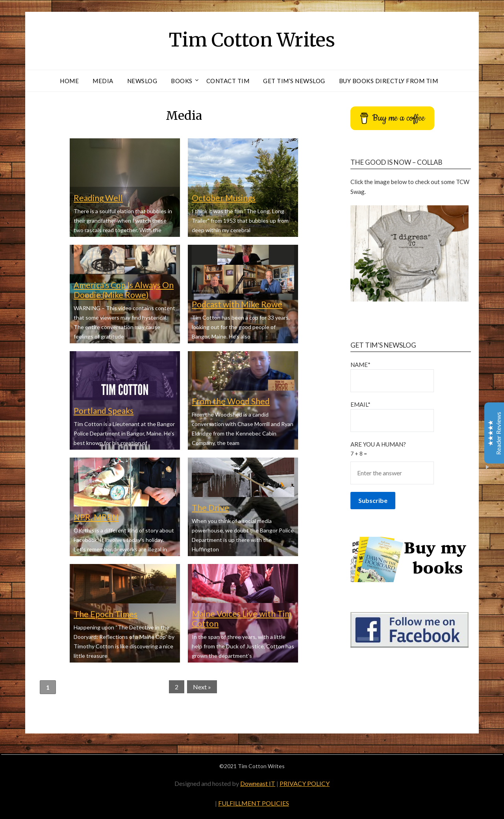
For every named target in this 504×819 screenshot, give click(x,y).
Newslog (142, 81)
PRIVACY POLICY (305, 783)
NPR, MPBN (96, 517)
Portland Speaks (104, 410)
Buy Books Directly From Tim (389, 81)
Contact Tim (228, 81)
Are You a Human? (411, 462)
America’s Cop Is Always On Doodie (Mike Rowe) (124, 290)
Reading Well (98, 198)
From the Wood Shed (231, 401)
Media (103, 81)
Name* (392, 377)
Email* (392, 416)
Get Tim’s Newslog (294, 81)
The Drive (210, 507)
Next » (202, 687)
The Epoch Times (106, 614)
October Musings (224, 198)
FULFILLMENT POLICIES (254, 803)
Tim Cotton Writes (252, 40)
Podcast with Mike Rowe (237, 304)
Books (182, 81)
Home (69, 81)
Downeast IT (258, 783)
